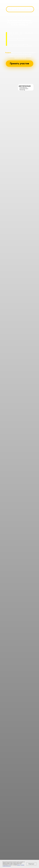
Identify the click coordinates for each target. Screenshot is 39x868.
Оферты (19, 865)
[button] (20, 64)
